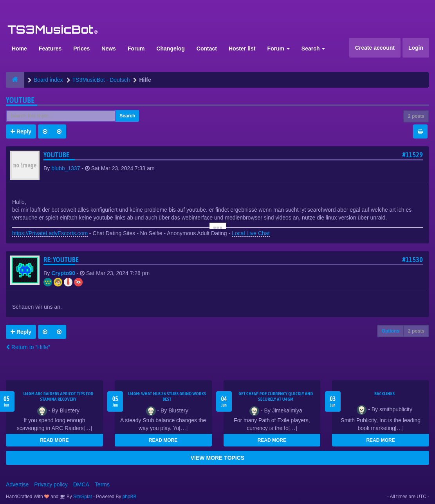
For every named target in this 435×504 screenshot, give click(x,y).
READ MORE (54, 440)
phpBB (130, 497)
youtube (20, 100)
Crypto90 (63, 273)
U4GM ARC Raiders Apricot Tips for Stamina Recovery (59, 396)
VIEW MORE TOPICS (217, 458)
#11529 (412, 155)
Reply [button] (21, 131)
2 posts (416, 116)
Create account (375, 48)
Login (416, 48)
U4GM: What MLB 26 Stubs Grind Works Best (167, 396)
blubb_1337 (66, 168)
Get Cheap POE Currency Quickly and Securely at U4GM (276, 396)
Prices (81, 49)
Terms (102, 484)
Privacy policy (51, 484)
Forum (136, 49)
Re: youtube (61, 260)
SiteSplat (82, 497)
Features (50, 49)
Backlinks (384, 394)
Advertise (17, 484)
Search (313, 49)
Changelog (170, 49)
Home (19, 49)
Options (391, 331)
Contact (207, 49)
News (109, 49)
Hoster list (242, 49)
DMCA (81, 484)
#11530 (412, 260)
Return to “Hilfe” (28, 347)
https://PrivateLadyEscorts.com (50, 233)
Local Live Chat (251, 233)
